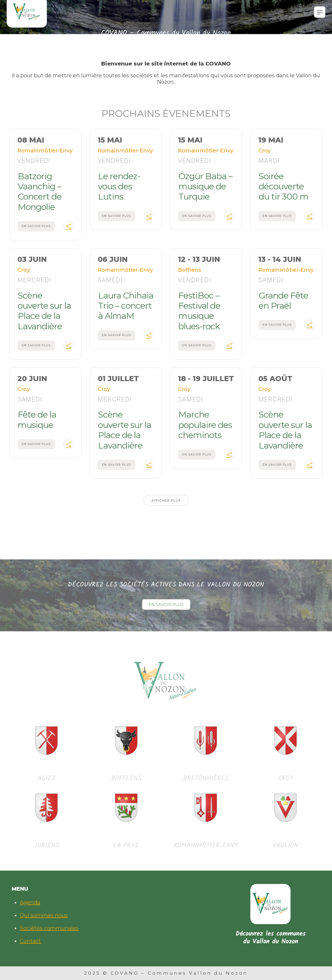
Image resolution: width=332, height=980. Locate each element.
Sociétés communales (49, 928)
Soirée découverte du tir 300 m (284, 190)
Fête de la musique (37, 423)
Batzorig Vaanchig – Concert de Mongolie (40, 195)
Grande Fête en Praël (283, 304)
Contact (30, 941)
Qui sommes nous (44, 915)
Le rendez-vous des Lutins (119, 190)
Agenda (30, 902)
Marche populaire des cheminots (205, 428)
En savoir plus (36, 229)
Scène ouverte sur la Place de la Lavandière (44, 314)
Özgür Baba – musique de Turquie (205, 190)
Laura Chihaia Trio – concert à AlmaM (126, 309)
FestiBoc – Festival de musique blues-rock (199, 314)
